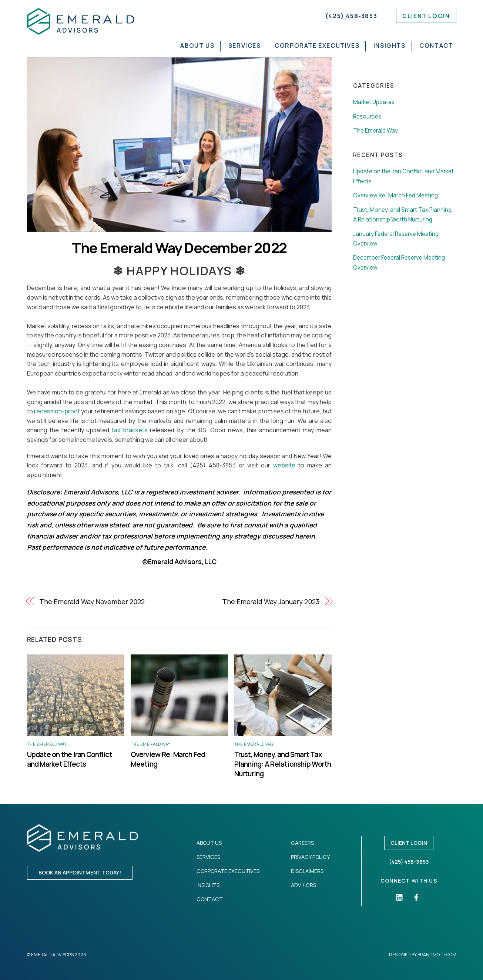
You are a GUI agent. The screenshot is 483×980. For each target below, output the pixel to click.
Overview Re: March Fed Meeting (395, 195)
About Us (197, 46)
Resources (367, 116)
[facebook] (416, 896)
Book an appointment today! (80, 872)
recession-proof (57, 411)
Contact (436, 46)
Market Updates (374, 102)
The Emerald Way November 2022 (92, 601)
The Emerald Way (47, 744)
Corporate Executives (317, 46)
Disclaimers (307, 871)
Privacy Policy (310, 857)
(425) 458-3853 (351, 16)
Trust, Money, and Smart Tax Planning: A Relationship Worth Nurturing (283, 764)
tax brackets (130, 430)
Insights (390, 46)
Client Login (426, 16)
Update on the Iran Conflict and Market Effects (70, 759)
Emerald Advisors (52, 955)
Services (245, 46)
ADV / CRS (303, 885)
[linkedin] (400, 896)
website (284, 465)
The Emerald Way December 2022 (179, 248)
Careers (302, 843)
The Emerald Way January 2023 (271, 601)
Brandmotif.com (437, 955)
